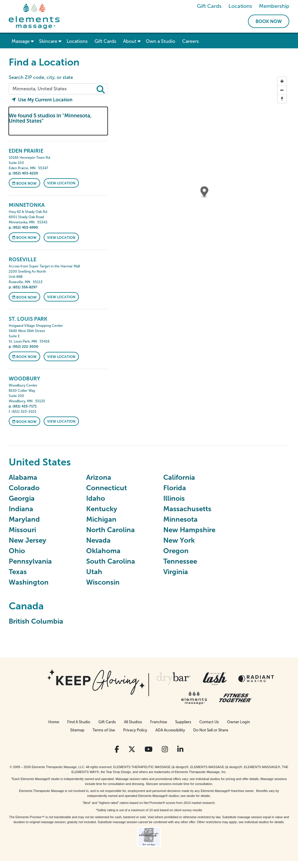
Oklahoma (103, 551)
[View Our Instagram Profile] (165, 749)
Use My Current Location (42, 100)
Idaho (96, 498)
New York (179, 540)
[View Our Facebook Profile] (117, 749)
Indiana (21, 509)
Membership (274, 6)
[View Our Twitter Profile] (132, 749)
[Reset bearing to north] (282, 99)
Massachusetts (187, 509)
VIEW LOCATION (61, 183)
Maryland (24, 519)
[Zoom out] (282, 90)
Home (54, 722)
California (179, 477)
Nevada (98, 540)
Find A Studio (79, 722)
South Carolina (111, 561)
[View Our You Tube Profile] (149, 749)
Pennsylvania (30, 561)
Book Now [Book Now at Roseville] (24, 297)
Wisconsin (103, 582)
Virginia (176, 572)
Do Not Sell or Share (211, 730)
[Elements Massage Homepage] (34, 16)
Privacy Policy (135, 730)
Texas (18, 572)
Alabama (23, 477)
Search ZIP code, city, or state (41, 77)
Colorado (24, 488)
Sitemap (77, 730)
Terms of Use (104, 730)
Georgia (22, 498)
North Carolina (110, 530)
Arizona (99, 477)
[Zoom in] (282, 81)
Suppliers (183, 722)
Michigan (101, 519)
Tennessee (180, 561)
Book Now (269, 21)
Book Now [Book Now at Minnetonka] (24, 238)
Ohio (17, 551)
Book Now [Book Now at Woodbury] (24, 421)
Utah (94, 572)
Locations (240, 6)
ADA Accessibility (170, 730)
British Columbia (36, 621)
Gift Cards (209, 6)
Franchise (159, 722)
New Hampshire (189, 530)
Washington (29, 582)
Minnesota (180, 519)
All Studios (133, 722)
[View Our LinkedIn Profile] (180, 749)
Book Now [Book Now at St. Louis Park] (24, 357)
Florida (175, 488)
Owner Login (238, 722)
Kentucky (102, 509)
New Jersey (28, 540)
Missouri (22, 530)
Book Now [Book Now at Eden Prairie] (24, 183)
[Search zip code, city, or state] (58, 89)
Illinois (174, 498)
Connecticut (107, 488)
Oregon (176, 551)
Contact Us (209, 722)
